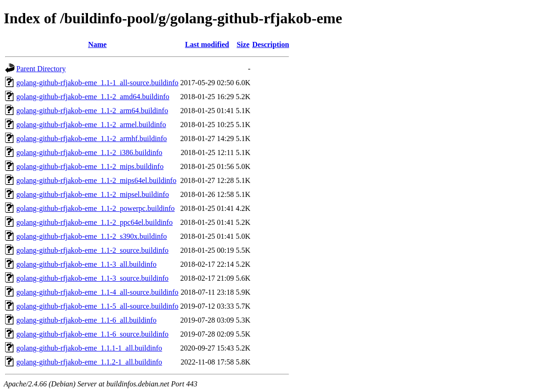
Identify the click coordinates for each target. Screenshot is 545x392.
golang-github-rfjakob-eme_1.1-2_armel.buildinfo (91, 125)
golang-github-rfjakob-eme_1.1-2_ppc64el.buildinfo (94, 222)
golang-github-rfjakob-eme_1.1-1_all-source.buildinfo (97, 83)
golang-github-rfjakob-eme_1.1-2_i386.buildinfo (89, 152)
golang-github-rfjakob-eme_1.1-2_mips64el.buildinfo (96, 180)
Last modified (207, 44)
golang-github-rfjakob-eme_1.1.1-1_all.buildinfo (89, 348)
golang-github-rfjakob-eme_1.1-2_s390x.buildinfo (92, 236)
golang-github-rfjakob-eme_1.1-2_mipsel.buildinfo (93, 194)
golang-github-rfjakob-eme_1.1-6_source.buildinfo (92, 334)
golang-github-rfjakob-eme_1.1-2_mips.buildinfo (90, 166)
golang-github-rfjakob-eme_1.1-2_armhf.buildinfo (91, 139)
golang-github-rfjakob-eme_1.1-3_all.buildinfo (86, 264)
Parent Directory (41, 69)
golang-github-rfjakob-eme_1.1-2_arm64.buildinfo (92, 111)
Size (243, 44)
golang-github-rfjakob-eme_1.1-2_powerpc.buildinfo (95, 208)
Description (271, 44)
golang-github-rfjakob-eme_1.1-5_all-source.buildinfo (97, 306)
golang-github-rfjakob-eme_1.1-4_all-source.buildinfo (97, 292)
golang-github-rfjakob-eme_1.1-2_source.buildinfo (92, 250)
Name (97, 44)
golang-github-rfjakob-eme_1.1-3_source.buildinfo (92, 278)
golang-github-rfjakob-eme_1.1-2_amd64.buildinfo (93, 97)
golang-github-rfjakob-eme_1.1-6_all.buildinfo (86, 320)
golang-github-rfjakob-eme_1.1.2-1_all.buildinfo (89, 362)
